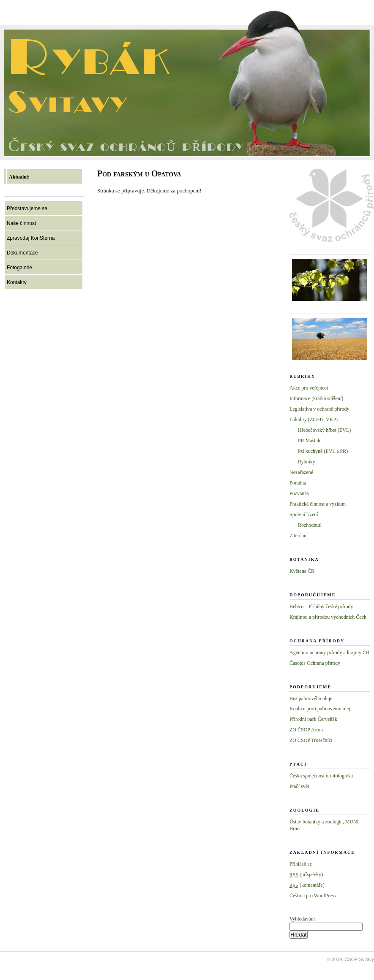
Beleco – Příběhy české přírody (321, 606)
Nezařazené (301, 472)
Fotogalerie (19, 268)
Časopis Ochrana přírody (315, 663)
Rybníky (307, 462)
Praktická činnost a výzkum (318, 504)
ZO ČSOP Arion (306, 730)
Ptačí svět (299, 786)
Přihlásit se (301, 864)
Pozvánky (299, 493)
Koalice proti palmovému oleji (321, 709)
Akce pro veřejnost (309, 388)
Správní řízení (304, 514)
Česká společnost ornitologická (321, 776)
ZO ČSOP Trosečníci (311, 740)
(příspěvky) (306, 874)
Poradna (298, 483)
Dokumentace (22, 253)
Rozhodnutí (310, 525)
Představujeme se (27, 208)
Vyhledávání (302, 919)
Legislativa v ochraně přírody (319, 409)
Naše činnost (21, 223)
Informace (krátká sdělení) (316, 398)
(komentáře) (307, 885)
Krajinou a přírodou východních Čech (328, 617)
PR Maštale (310, 441)
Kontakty (17, 282)
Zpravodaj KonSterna (31, 238)
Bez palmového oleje (311, 698)
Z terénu (298, 536)
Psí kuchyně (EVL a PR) (323, 451)
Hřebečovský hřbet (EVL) (324, 430)
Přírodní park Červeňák (313, 719)
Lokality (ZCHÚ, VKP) (314, 420)
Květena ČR (302, 571)
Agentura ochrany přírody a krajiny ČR (329, 652)
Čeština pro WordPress (313, 896)
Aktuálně (19, 177)
